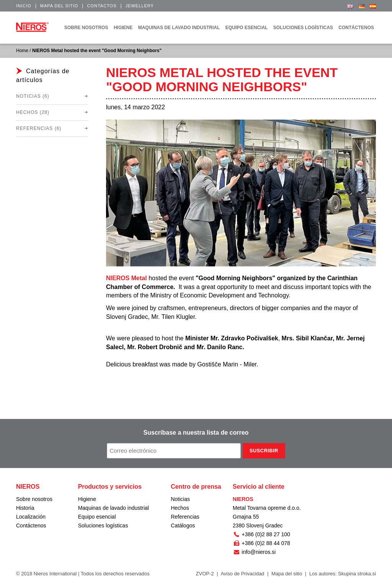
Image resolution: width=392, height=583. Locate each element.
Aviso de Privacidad (242, 574)
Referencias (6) (39, 128)
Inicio (24, 6)
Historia (25, 508)
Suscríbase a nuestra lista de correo (196, 433)
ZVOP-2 (205, 574)
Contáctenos (31, 526)
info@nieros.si (254, 552)
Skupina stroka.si (357, 574)
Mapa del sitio (59, 6)
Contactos (102, 6)
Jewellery (140, 6)
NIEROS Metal (127, 278)
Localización (31, 517)
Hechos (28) (33, 112)
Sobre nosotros (34, 499)
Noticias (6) (33, 96)
